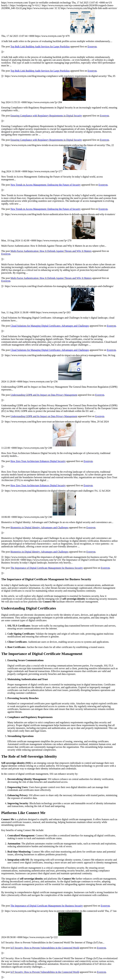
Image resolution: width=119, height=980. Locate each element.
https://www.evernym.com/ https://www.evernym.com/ (59, 490)
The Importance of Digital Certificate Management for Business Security (47, 568)
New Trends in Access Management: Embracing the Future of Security (46, 185)
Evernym (92, 47)
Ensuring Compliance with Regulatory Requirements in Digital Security (46, 116)
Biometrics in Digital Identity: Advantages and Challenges (40, 528)
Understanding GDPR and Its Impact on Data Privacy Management (44, 395)
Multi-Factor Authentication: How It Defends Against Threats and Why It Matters (51, 251)
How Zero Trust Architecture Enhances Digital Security (38, 461)
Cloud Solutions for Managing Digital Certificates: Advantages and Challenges (50, 326)
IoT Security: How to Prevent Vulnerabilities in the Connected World (45, 948)
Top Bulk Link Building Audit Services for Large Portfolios (40, 47)
